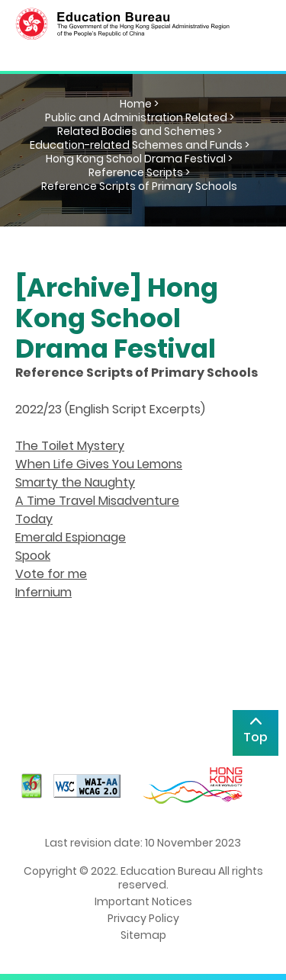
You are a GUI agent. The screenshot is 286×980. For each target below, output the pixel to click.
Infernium (43, 592)
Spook (33, 556)
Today (34, 519)
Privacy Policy (143, 918)
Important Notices (143, 901)
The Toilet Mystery (70, 446)
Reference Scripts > (139, 172)
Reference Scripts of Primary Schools (139, 186)
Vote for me (51, 574)
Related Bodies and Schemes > (140, 131)
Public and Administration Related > (140, 117)
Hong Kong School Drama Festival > (139, 159)
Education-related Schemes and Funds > (140, 145)
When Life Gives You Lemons (99, 464)
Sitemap (143, 935)
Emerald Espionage (71, 537)
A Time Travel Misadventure (97, 501)
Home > (139, 104)
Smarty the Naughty (75, 482)
